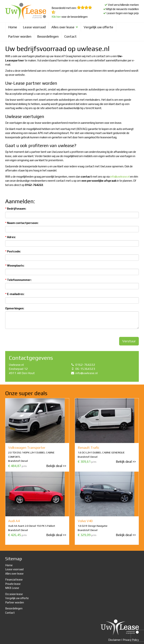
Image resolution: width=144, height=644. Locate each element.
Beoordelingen (48, 36)
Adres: (10, 237)
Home (13, 27)
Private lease (13, 584)
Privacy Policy (131, 640)
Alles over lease (65, 27)
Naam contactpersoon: (22, 223)
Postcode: (13, 251)
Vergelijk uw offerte (98, 27)
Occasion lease (14, 594)
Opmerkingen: (15, 308)
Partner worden (20, 36)
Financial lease (14, 580)
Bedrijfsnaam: (16, 209)
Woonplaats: (15, 266)
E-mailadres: (15, 294)
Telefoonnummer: (18, 280)
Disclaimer (114, 640)
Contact (71, 36)
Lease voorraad (34, 27)
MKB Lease (12, 588)
